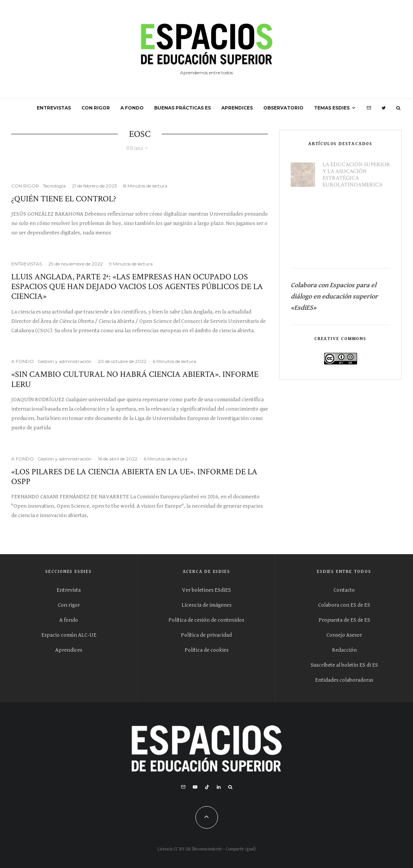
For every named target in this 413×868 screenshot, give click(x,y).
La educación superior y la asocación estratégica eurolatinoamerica (356, 171)
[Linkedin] (219, 787)
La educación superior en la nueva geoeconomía (356, 244)
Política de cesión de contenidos (206, 620)
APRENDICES (237, 108)
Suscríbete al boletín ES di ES (344, 665)
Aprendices (69, 650)
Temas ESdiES (332, 108)
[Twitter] (384, 108)
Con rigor (69, 605)
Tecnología (54, 186)
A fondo (69, 620)
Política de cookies (206, 650)
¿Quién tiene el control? (64, 199)
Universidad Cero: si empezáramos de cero (355, 208)
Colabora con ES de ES (344, 605)
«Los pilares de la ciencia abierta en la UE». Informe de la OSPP (134, 477)
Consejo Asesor (344, 635)
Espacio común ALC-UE (69, 635)
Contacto (344, 590)
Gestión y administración (65, 361)
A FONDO (132, 108)
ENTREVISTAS (54, 108)
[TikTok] (207, 787)
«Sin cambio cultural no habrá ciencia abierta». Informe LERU (135, 380)
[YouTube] (195, 787)
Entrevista (69, 590)
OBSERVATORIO (283, 108)
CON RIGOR (96, 108)
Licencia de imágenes (206, 605)
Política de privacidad (206, 635)
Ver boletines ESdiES (206, 590)
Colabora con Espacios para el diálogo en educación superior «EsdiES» (335, 296)
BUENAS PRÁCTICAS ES (182, 108)
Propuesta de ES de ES (344, 620)
